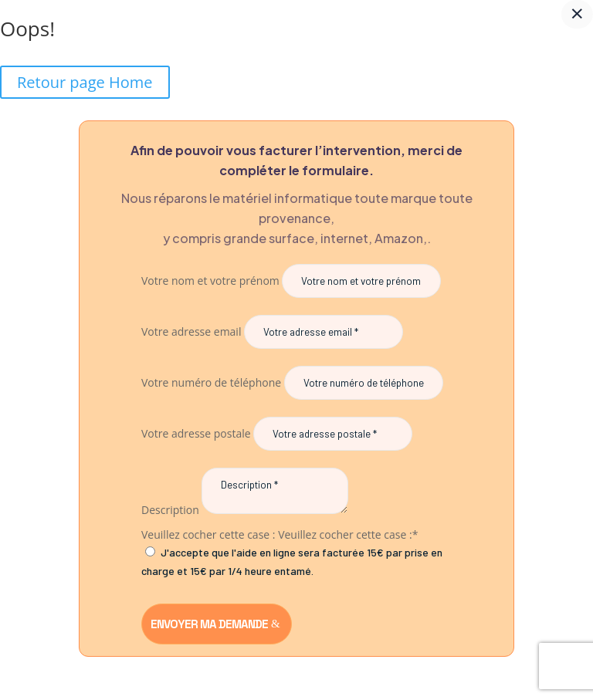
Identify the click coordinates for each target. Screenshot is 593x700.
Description (170, 510)
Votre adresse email (191, 331)
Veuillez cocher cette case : (208, 534)
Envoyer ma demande (209, 624)
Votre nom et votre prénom (210, 281)
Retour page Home (85, 82)
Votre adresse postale (196, 433)
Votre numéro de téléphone (211, 382)
